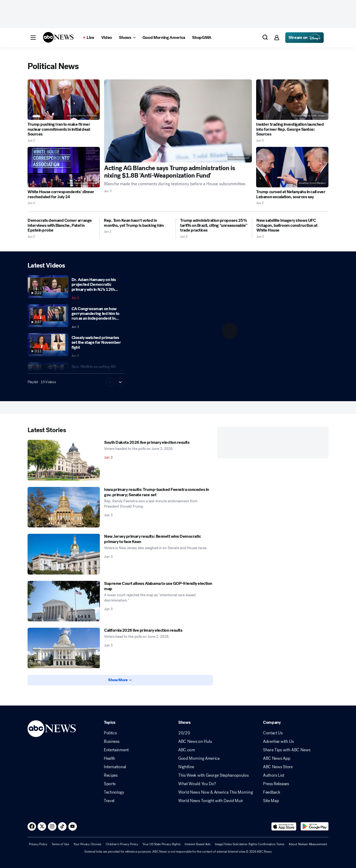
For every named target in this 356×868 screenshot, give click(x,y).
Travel (109, 801)
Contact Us (273, 733)
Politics (110, 733)
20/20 (184, 733)
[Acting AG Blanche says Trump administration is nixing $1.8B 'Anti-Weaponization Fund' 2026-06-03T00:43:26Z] (178, 121)
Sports (110, 784)
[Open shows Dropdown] (127, 38)
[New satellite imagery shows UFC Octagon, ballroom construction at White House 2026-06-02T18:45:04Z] (292, 225)
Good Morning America (199, 758)
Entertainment (116, 750)
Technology (114, 792)
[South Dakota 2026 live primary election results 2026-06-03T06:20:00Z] (64, 460)
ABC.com (187, 750)
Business (112, 742)
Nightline (186, 767)
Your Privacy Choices (87, 844)
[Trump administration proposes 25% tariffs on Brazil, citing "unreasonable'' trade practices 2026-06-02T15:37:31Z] (214, 225)
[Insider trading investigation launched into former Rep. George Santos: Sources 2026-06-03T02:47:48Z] (292, 100)
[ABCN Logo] (58, 37)
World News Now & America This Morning (215, 792)
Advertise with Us (278, 742)
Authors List (273, 775)
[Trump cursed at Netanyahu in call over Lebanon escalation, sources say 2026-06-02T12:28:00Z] (292, 167)
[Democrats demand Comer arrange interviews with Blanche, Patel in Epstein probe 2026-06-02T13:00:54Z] (61, 225)
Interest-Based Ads (198, 844)
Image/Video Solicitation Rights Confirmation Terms (250, 844)
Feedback (272, 792)
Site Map (271, 801)
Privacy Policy (38, 844)
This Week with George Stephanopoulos (213, 775)
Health (110, 758)
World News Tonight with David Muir (211, 801)
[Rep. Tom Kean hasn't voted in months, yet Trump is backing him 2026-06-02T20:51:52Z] (138, 223)
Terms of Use (60, 844)
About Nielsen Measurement (308, 844)
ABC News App (277, 758)
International (115, 767)
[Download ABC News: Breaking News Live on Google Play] (315, 826)
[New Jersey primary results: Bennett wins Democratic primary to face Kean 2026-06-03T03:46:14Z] (64, 554)
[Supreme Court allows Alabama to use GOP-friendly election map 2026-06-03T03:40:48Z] (64, 601)
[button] (33, 38)
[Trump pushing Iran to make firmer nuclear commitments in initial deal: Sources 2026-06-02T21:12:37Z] (64, 100)
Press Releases (276, 784)
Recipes (111, 775)
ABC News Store (278, 767)
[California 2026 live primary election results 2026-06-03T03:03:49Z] (64, 648)
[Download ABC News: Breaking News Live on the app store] (284, 826)
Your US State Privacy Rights (161, 844)
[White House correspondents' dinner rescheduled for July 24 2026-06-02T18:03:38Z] (64, 167)
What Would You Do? (197, 784)
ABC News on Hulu (195, 742)
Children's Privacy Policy (122, 844)
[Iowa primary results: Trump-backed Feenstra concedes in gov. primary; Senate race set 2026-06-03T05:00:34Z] (64, 507)
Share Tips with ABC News (287, 750)
